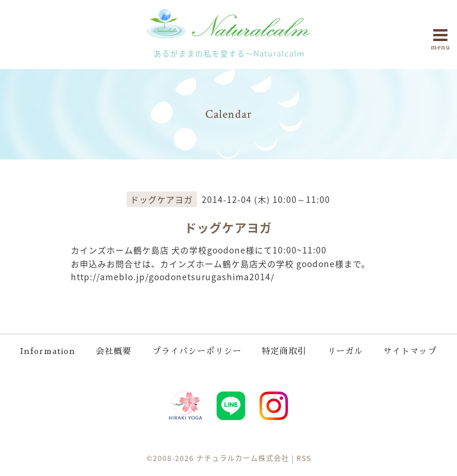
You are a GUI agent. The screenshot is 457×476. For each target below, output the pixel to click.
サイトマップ (410, 351)
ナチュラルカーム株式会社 (243, 458)
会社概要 (114, 351)
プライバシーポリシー (197, 351)
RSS (304, 458)
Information (48, 351)
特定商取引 (284, 351)
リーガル (345, 351)
